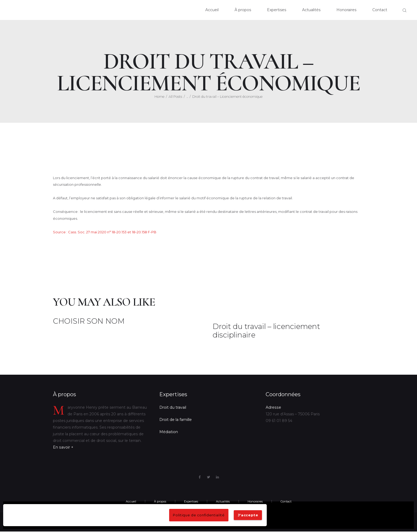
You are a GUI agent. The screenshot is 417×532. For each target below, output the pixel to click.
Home (159, 96)
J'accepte (248, 515)
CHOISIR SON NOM (89, 322)
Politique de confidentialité (199, 515)
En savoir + (63, 447)
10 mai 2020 (79, 166)
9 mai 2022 (62, 329)
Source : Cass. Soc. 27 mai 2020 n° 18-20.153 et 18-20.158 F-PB (105, 232)
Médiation (169, 432)
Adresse (273, 408)
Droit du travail (173, 408)
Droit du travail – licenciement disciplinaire (267, 331)
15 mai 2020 (222, 343)
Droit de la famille (176, 420)
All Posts (175, 96)
